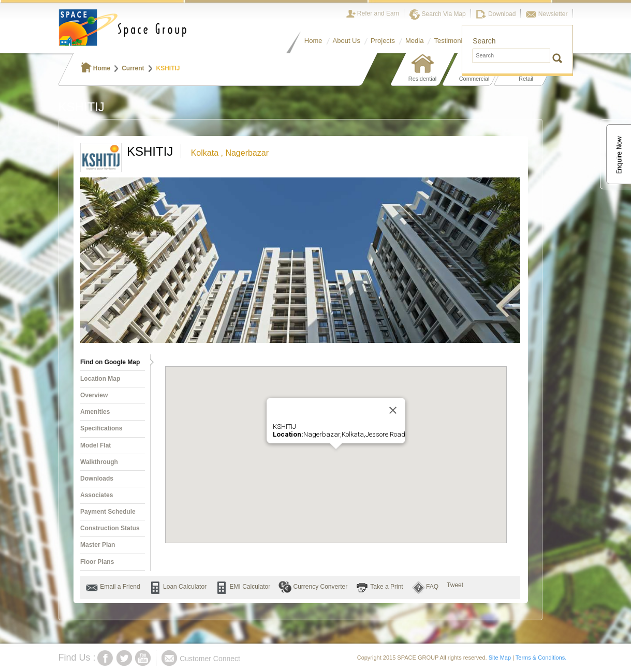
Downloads (97, 479)
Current (133, 68)
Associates (97, 495)
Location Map (100, 379)
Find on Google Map (110, 362)
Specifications (101, 428)
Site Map (500, 658)
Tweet (455, 585)
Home (96, 68)
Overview (94, 395)
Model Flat (96, 445)
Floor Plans (97, 562)
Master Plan (98, 545)
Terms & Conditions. (541, 658)
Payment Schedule (108, 512)
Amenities (95, 412)
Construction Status (110, 528)
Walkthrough (99, 462)
